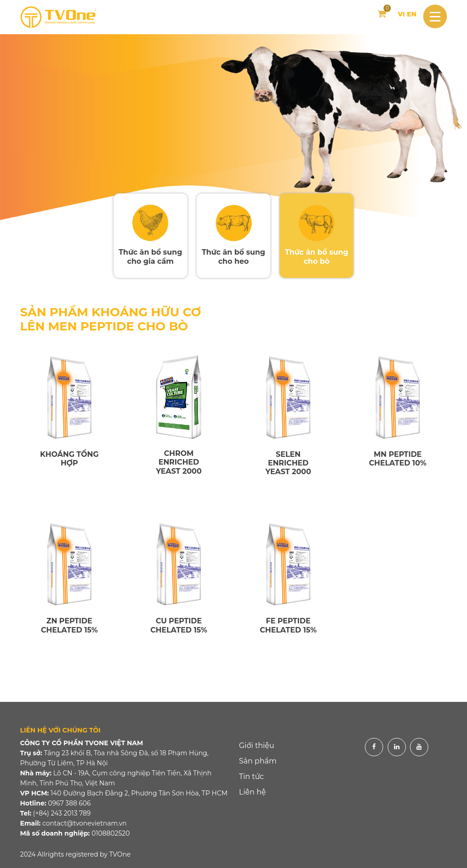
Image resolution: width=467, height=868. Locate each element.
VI (401, 14)
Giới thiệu (257, 745)
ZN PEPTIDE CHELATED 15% (70, 625)
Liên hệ (252, 792)
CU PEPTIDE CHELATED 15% (179, 625)
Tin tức (252, 776)
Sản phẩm (258, 761)
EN (412, 14)
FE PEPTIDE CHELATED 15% (288, 625)
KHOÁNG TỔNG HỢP (70, 459)
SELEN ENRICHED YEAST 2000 (288, 463)
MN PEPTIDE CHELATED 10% (398, 459)
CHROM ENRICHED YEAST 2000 (179, 462)
